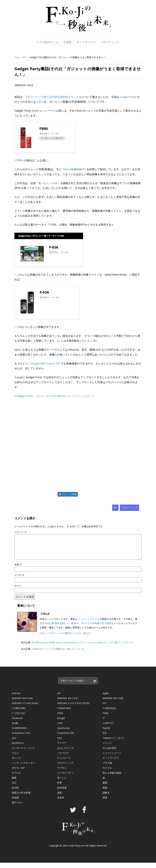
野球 (105, 803)
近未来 (61, 803)
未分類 (15, 793)
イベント (107, 748)
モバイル (107, 773)
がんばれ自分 (110, 753)
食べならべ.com (48, 183)
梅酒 (105, 793)
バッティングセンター (24, 768)
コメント (21, 532)
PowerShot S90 (66, 738)
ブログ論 (107, 768)
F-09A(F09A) (109, 713)
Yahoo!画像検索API (74, 169)
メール (19, 580)
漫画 (60, 798)
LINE (60, 728)
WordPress (18, 748)
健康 (14, 783)
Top (17, 57)
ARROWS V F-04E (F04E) (25, 708)
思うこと (62, 783)
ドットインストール (88, 624)
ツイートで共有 (68, 494)
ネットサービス (86, 42)
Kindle (15, 728)
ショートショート (112, 758)
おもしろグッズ (65, 753)
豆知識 (67, 42)
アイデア (62, 748)
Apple (106, 699)
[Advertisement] (78, 445)
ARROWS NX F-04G (22, 703)
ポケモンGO (18, 773)
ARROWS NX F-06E (113, 703)
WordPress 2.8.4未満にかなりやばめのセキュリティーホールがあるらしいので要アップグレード (83, 648)
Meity (48, 628)
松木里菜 (62, 793)
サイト (18, 591)
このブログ (63, 758)
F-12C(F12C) (19, 718)
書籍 (105, 788)
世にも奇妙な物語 (112, 778)
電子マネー (18, 808)
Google (61, 723)
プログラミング (110, 42)
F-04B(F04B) (19, 713)
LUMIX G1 (108, 728)
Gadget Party (128, 97)
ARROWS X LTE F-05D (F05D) (73, 708)
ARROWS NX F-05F (68, 703)
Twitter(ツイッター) (113, 743)
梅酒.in (75, 628)
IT (104, 723)
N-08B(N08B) (19, 733)
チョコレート (64, 763)
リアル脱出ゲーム (47, 42)
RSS (105, 738)
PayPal (106, 733)
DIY (105, 708)
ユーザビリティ (65, 778)
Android (16, 699)
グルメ (15, 758)
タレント (16, 763)
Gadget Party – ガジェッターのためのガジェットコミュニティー (56, 396)
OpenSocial (63, 733)
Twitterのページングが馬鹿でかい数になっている (58, 654)
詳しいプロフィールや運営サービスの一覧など (66, 638)
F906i (20, 160)
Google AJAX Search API (45, 363)
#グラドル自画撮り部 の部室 (97, 628)
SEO (14, 743)
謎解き (106, 798)
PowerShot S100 (21, 738)
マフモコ (62, 773)
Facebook (17, 723)
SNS (59, 743)
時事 (60, 788)
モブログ (16, 778)
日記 (14, 788)
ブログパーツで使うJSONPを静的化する (49, 97)
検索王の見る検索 (21, 798)
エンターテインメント (24, 753)
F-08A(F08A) (64, 713)
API (24, 57)
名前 (18, 570)
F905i (60, 718)
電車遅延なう (62, 628)
